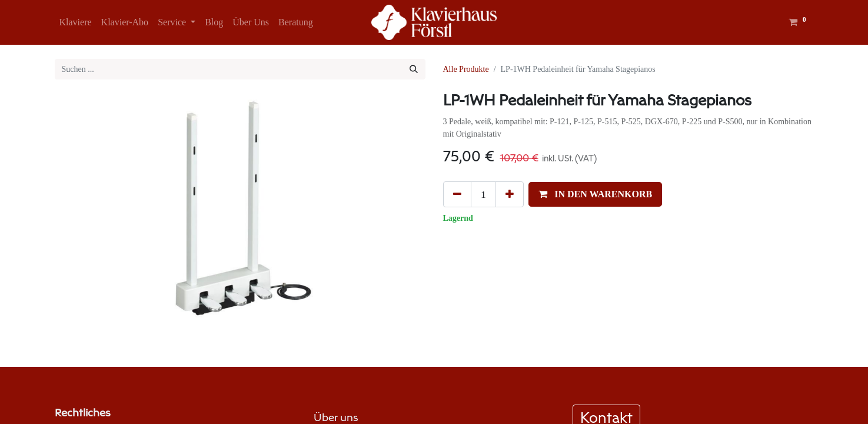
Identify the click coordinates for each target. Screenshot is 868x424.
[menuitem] (76, 22)
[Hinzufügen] (510, 194)
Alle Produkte (466, 69)
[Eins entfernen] (457, 194)
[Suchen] (414, 69)
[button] (595, 194)
